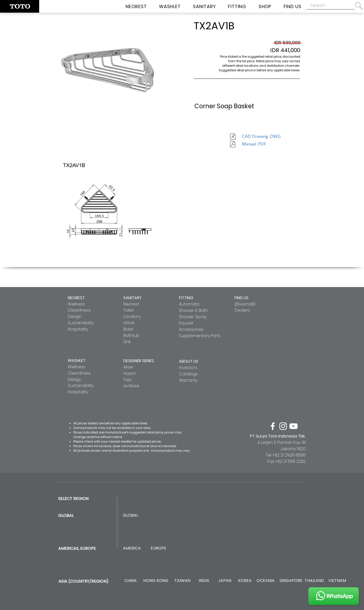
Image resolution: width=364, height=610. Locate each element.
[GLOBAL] (131, 516)
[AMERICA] (132, 548)
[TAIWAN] (182, 581)
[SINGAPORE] (291, 581)
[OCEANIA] (266, 581)
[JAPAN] (225, 581)
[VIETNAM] (337, 581)
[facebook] (273, 426)
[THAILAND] (314, 581)
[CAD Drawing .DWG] (261, 137)
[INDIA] (204, 581)
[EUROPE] (158, 548)
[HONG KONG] (156, 581)
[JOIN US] (334, 596)
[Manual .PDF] (260, 144)
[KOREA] (245, 581)
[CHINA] (131, 581)
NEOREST (76, 298)
